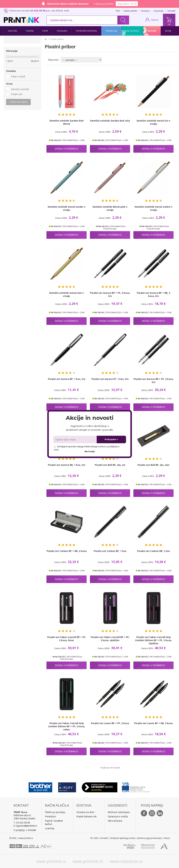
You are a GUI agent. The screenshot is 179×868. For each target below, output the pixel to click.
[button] (89, 418)
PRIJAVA (155, 20)
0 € (169, 24)
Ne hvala (90, 451)
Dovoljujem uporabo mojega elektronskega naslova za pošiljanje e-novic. (87, 448)
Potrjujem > (111, 439)
